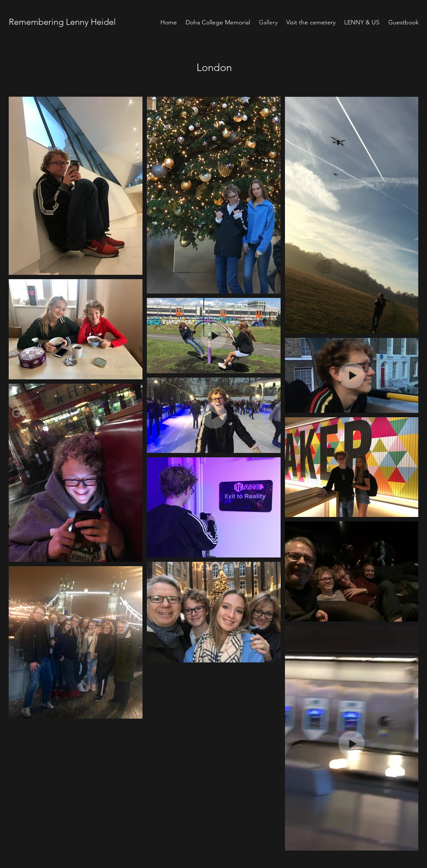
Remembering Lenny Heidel (63, 22)
